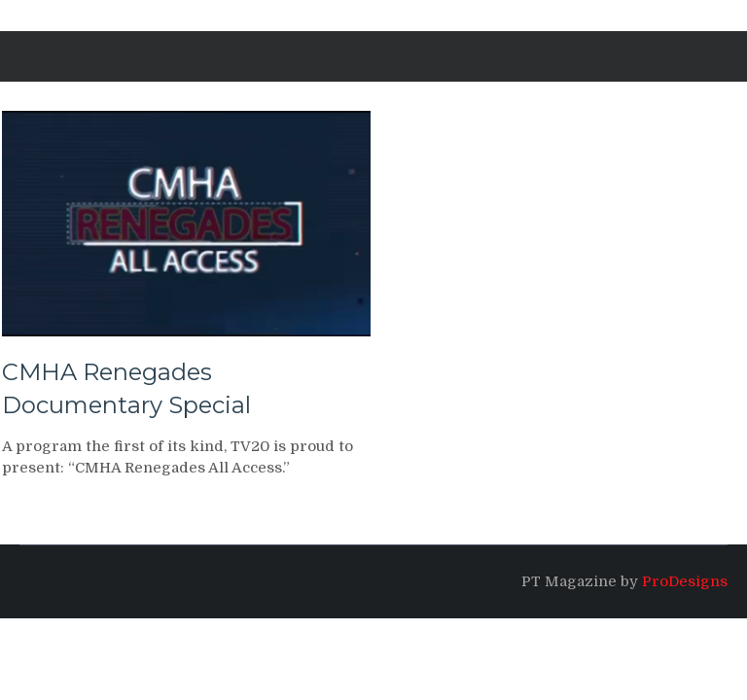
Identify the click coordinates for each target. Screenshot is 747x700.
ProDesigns (685, 581)
